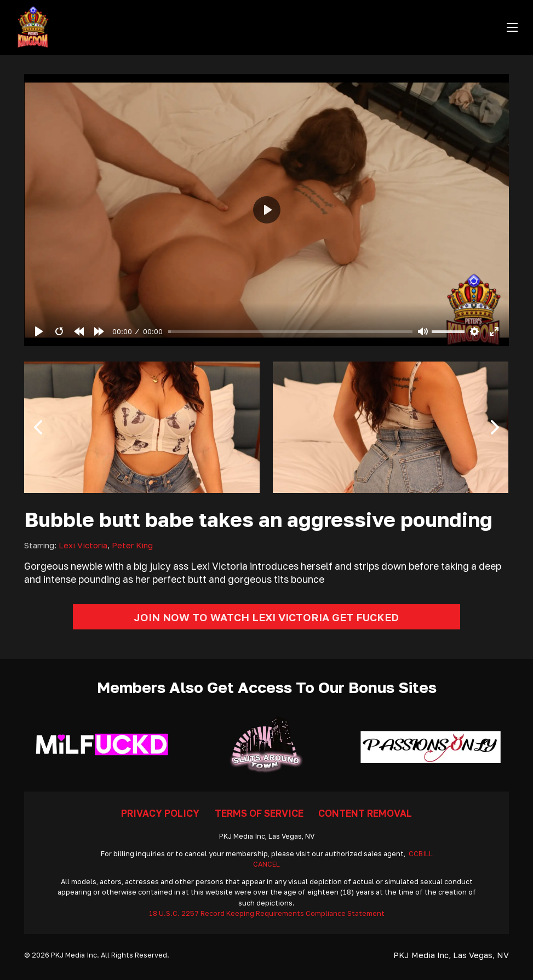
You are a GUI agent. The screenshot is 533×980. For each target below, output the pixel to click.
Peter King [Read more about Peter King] (132, 545)
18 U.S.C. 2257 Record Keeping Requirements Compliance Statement (267, 913)
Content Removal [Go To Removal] (365, 813)
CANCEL (266, 864)
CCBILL (421, 854)
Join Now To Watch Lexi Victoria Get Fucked (266, 617)
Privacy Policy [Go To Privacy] (160, 813)
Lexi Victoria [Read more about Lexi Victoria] (83, 545)
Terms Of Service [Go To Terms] (259, 813)
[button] (38, 427)
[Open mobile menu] (512, 27)
